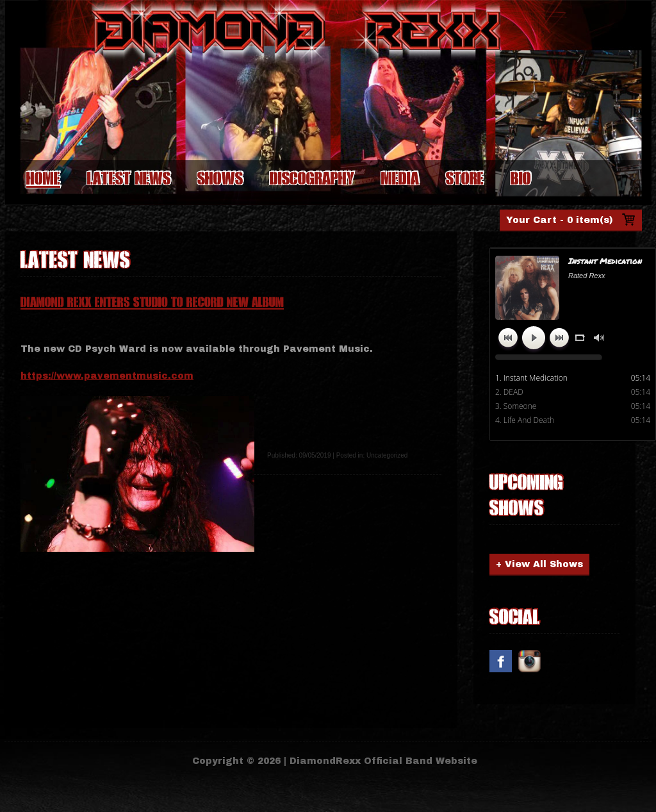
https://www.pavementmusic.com (107, 376)
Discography (312, 178)
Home (43, 178)
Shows (220, 178)
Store (465, 178)
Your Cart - (560, 220)
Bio (521, 178)
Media (400, 178)
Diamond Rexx (172, 72)
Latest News (129, 178)
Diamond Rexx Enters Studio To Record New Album (152, 302)
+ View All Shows (539, 564)
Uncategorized (387, 455)
